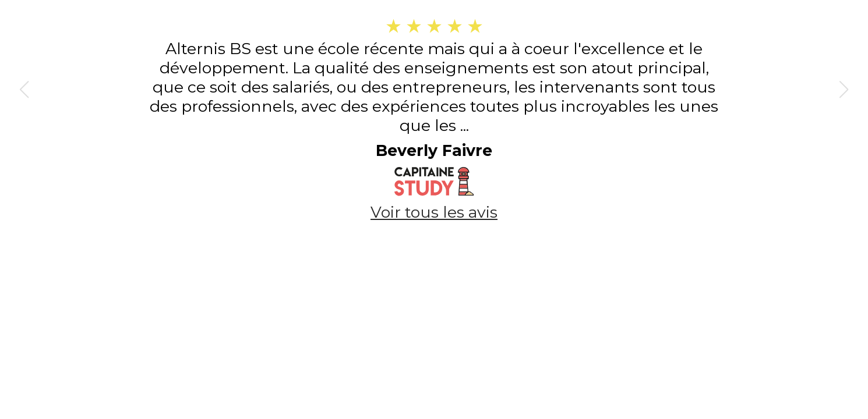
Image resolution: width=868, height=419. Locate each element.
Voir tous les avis (434, 212)
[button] (24, 90)
